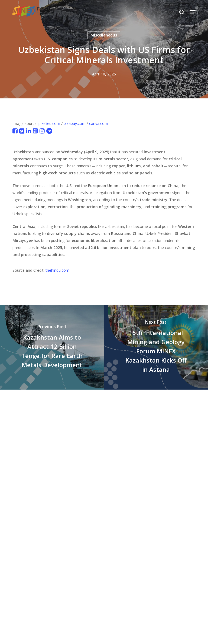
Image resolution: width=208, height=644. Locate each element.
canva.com (99, 123)
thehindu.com (57, 270)
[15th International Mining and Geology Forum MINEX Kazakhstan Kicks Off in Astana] (156, 347)
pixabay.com (75, 123)
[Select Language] (167, 12)
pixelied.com (49, 123)
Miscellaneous (104, 35)
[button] (193, 12)
